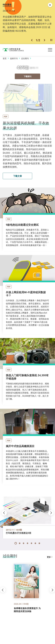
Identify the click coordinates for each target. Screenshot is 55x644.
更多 (50, 557)
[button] (32, 40)
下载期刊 (27, 76)
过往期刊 (25, 58)
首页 (5, 58)
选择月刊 (14, 58)
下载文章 (18, 176)
